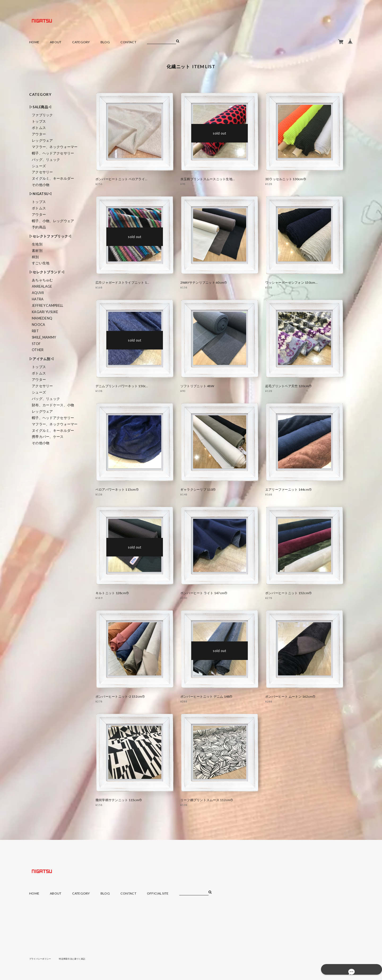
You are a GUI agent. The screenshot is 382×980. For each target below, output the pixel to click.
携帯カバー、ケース (48, 437)
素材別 (37, 251)
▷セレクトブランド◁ (47, 272)
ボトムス (39, 128)
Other (38, 350)
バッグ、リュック (46, 160)
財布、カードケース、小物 (53, 405)
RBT (35, 331)
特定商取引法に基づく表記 (81, 959)
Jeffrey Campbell (47, 306)
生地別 (37, 244)
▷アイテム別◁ (42, 359)
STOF (36, 344)
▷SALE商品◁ (40, 107)
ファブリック (42, 115)
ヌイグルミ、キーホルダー (53, 178)
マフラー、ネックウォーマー (55, 147)
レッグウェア (42, 141)
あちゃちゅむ (42, 280)
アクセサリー (42, 172)
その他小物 (41, 185)
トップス (39, 121)
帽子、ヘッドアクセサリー (53, 153)
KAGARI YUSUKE (45, 312)
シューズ (39, 166)
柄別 (35, 257)
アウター (39, 134)
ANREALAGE (42, 286)
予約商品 (39, 227)
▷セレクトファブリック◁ (50, 236)
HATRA (38, 299)
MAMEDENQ (42, 318)
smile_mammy (44, 337)
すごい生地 (41, 263)
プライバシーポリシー (43, 959)
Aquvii (38, 293)
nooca (38, 325)
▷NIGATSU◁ (41, 194)
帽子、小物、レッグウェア (53, 221)
